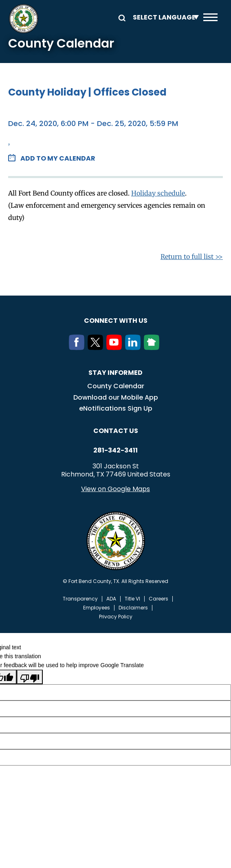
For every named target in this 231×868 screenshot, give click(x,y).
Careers (158, 599)
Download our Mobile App (116, 397)
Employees (97, 608)
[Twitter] (97, 348)
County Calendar (116, 386)
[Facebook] (78, 348)
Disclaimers (133, 608)
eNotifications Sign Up (116, 408)
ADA (111, 599)
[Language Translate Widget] (164, 17)
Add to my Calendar (58, 158)
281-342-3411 (115, 450)
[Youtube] (116, 348)
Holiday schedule (158, 193)
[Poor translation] (30, 677)
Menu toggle (210, 17)
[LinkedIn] (134, 348)
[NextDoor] (153, 348)
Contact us (116, 431)
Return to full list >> (192, 257)
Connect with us (116, 321)
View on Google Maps (115, 489)
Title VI (132, 599)
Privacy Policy (116, 617)
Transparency (80, 599)
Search (121, 17)
